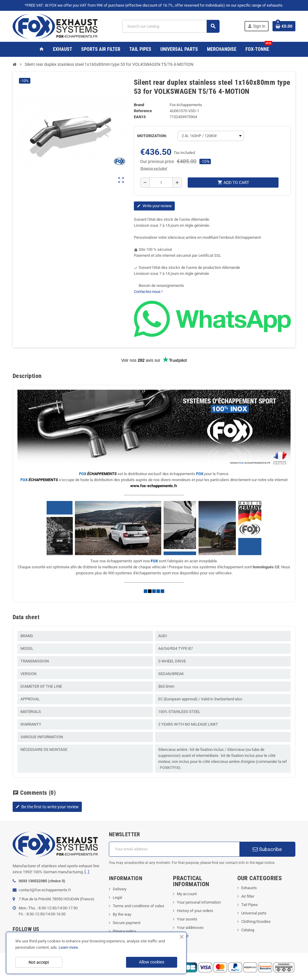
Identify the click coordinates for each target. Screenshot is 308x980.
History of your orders (195, 911)
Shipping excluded (154, 169)
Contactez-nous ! (148, 292)
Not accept (39, 962)
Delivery (120, 889)
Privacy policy (124, 931)
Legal (117, 897)
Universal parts (254, 913)
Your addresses (190, 928)
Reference (143, 111)
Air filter (248, 896)
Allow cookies (152, 962)
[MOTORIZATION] (211, 136)
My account (187, 894)
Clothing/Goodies (256, 922)
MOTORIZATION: (152, 136)
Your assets (187, 919)
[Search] (171, 26)
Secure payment (127, 923)
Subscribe (267, 849)
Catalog (248, 930)
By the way (122, 914)
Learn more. (69, 947)
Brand (139, 105)
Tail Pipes (249, 905)
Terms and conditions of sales (139, 906)
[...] (87, 872)
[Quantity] (161, 183)
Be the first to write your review (47, 807)
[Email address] (174, 849)
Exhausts (249, 888)
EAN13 (140, 117)
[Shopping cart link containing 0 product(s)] (284, 26)
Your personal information (199, 902)
